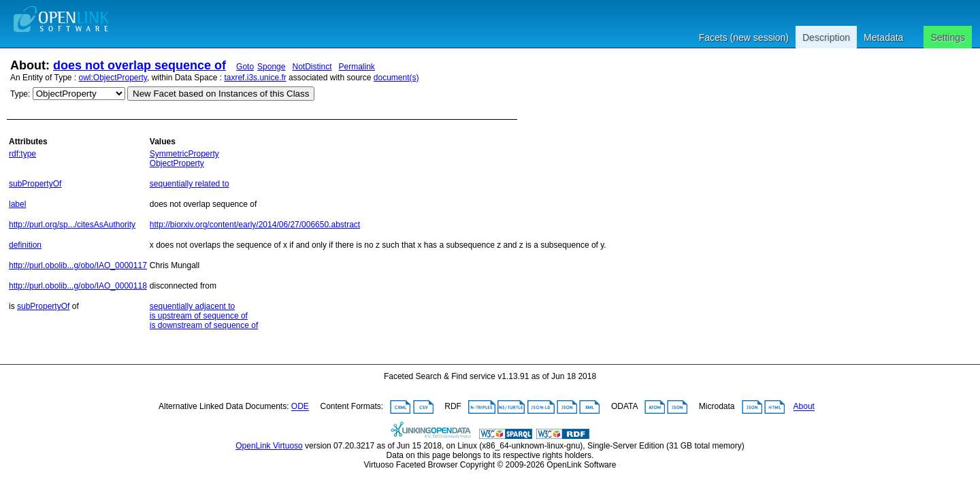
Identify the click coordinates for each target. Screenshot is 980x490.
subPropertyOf (35, 184)
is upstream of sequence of (199, 316)
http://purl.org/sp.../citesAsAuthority (72, 225)
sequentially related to (190, 184)
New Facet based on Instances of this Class (221, 94)
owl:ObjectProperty (113, 78)
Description (826, 37)
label (17, 204)
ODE (300, 407)
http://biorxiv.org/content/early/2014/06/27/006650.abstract (255, 225)
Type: (20, 94)
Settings (948, 37)
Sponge (271, 67)
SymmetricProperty (184, 154)
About (804, 407)
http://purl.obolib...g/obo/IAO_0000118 (78, 286)
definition (25, 245)
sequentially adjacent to (192, 306)
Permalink (357, 67)
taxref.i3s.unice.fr (255, 78)
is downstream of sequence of (204, 325)
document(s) (396, 78)
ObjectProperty (177, 163)
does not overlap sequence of (140, 65)
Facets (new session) (744, 37)
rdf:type (22, 154)
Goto (245, 67)
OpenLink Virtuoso (269, 446)
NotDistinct (312, 67)
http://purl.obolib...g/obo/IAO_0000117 (78, 265)
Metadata (883, 37)
